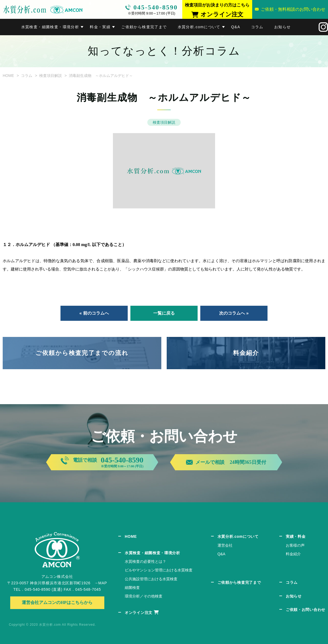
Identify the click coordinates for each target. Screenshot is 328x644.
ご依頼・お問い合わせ (306, 610)
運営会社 (225, 545)
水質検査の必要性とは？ (145, 561)
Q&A (236, 27)
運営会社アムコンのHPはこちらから (57, 602)
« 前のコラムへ (94, 313)
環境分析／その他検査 (144, 596)
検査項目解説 (51, 76)
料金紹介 (246, 353)
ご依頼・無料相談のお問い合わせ (293, 9)
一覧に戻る (164, 313)
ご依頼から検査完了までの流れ (82, 353)
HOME (8, 76)
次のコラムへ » (234, 313)
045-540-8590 (156, 7)
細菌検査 (132, 588)
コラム (257, 27)
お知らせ (283, 27)
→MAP (101, 583)
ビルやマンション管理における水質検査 (159, 570)
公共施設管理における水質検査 (151, 579)
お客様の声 (295, 545)
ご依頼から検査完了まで (144, 27)
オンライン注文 (139, 613)
